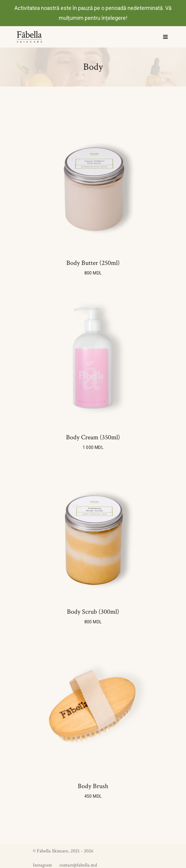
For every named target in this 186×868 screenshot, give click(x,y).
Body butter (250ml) (93, 263)
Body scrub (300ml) (93, 612)
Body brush (93, 786)
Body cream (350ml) (93, 437)
